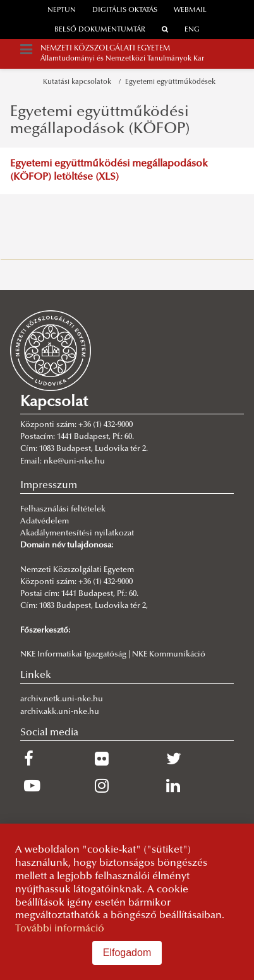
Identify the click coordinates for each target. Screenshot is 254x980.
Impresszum (49, 486)
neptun (62, 10)
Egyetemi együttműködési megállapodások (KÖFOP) (100, 120)
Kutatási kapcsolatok (79, 82)
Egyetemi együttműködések (170, 82)
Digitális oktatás (125, 10)
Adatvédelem (45, 522)
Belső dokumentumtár (100, 30)
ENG (192, 30)
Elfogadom (127, 953)
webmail (190, 10)
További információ (60, 929)
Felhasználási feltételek (63, 510)
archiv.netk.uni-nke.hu (62, 699)
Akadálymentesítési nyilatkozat (77, 534)
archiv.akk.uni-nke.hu (60, 712)
